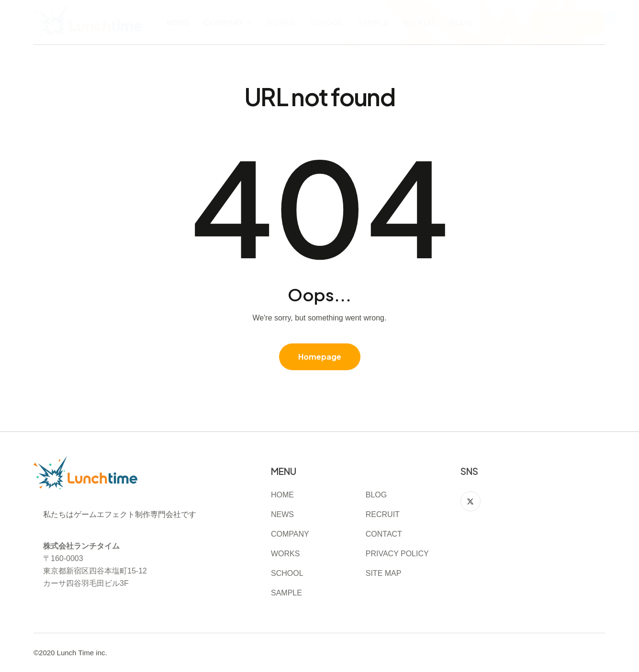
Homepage (320, 357)
